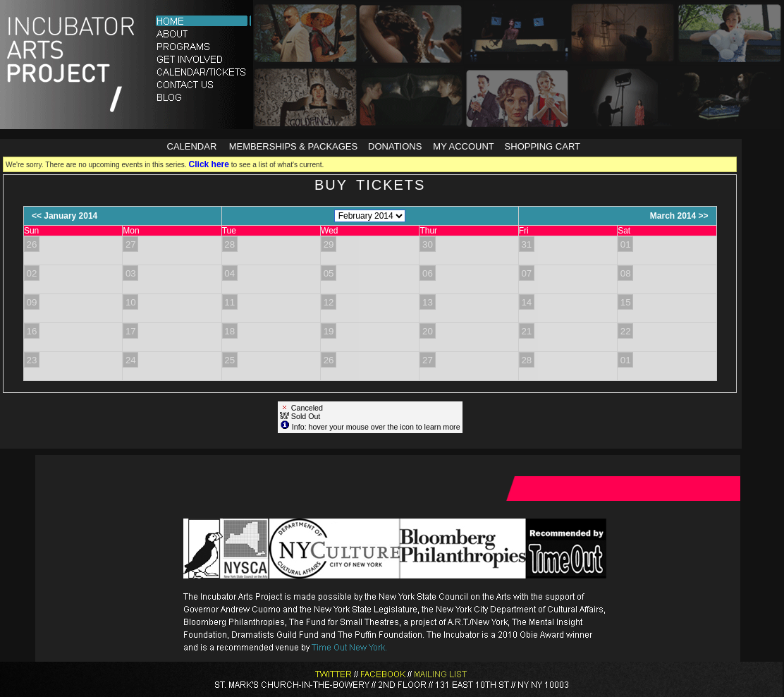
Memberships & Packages (294, 146)
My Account (463, 146)
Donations (395, 146)
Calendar (192, 146)
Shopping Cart (543, 146)
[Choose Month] (370, 216)
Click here (209, 164)
